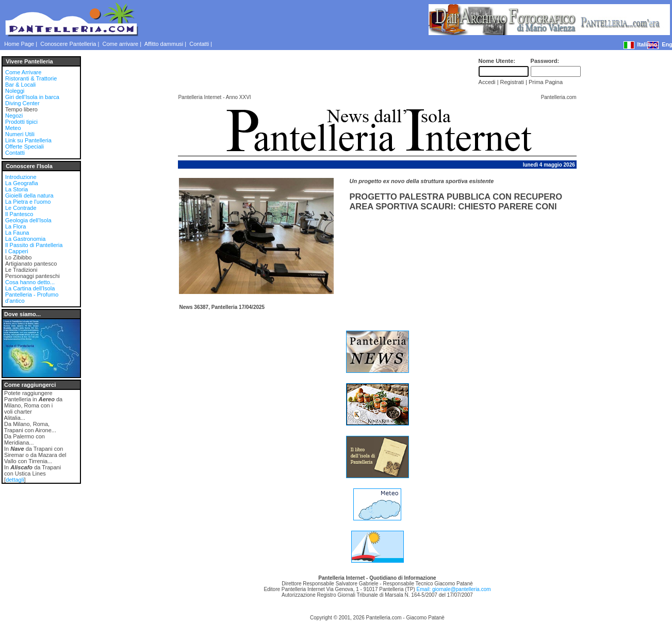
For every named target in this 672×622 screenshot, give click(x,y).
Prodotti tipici (21, 122)
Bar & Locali (20, 85)
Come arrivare (121, 44)
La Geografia (22, 183)
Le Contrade (21, 208)
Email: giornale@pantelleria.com (453, 589)
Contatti (199, 44)
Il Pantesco (19, 214)
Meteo (13, 128)
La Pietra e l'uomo (28, 202)
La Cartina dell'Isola (30, 288)
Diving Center (22, 103)
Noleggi (15, 91)
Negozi (14, 116)
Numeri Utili (20, 134)
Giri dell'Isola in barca (32, 97)
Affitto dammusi (164, 44)
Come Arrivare (23, 72)
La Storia (17, 189)
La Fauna (17, 233)
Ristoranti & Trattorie (31, 78)
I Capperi (17, 251)
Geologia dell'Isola (28, 220)
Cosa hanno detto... (30, 282)
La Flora (15, 226)
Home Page (19, 44)
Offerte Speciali (24, 146)
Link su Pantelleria (28, 140)
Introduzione (21, 177)
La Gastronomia (25, 239)
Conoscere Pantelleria (68, 44)
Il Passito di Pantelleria (34, 245)
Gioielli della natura (29, 195)
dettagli (15, 480)
